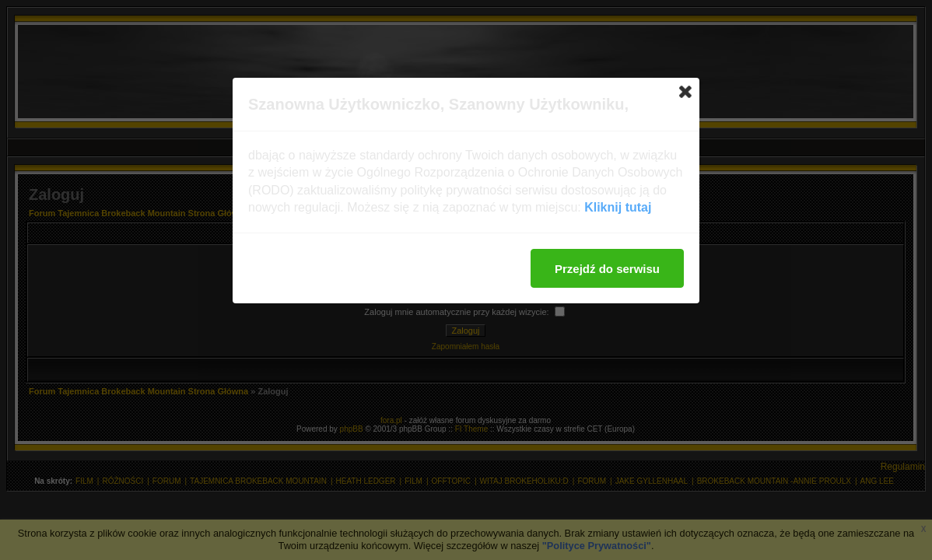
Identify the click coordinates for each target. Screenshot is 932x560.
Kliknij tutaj (618, 207)
